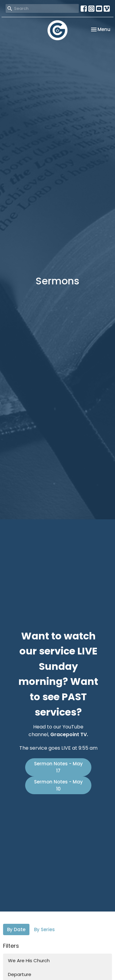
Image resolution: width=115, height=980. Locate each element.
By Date (16, 929)
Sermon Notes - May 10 (58, 785)
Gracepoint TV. (69, 734)
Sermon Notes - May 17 (58, 767)
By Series (44, 929)
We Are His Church (29, 960)
